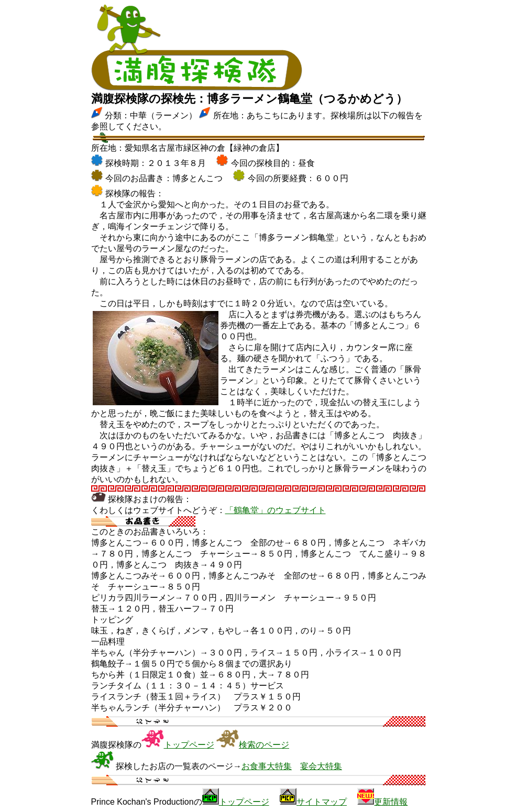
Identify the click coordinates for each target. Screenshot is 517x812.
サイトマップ (322, 802)
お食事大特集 (267, 766)
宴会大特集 (321, 766)
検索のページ (264, 745)
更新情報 (391, 802)
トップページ (189, 745)
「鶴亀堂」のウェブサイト (276, 510)
